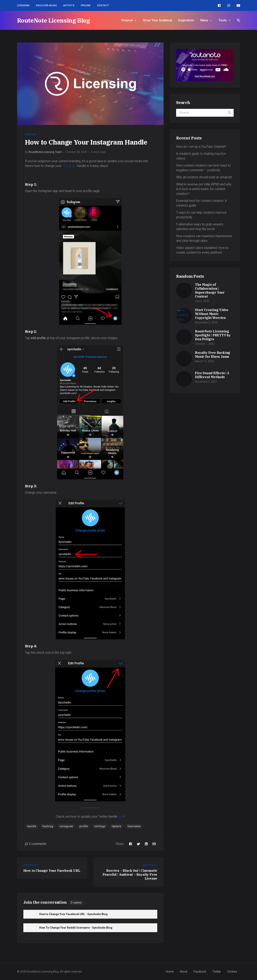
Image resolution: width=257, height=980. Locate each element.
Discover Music (46, 5)
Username (134, 826)
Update (116, 826)
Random (30, 135)
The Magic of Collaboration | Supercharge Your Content (210, 290)
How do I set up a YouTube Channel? (201, 147)
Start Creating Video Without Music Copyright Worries (212, 314)
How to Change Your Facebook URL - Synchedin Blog (73, 914)
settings (100, 826)
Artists (69, 5)
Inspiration (186, 20)
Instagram (69, 166)
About (184, 972)
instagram (66, 826)
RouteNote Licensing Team (45, 152)
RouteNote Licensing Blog (54, 20)
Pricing (86, 5)
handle (32, 826)
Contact (103, 5)
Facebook (200, 972)
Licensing (23, 5)
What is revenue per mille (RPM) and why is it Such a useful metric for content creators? (204, 189)
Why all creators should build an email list (204, 177)
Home (170, 972)
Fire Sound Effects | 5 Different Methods (212, 375)
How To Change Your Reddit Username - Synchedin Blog (76, 928)
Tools (223, 20)
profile (84, 826)
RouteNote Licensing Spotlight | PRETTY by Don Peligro (213, 335)
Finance (127, 20)
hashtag (48, 826)
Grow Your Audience (157, 20)
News (204, 20)
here (121, 817)
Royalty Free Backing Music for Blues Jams (213, 355)
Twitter (217, 972)
